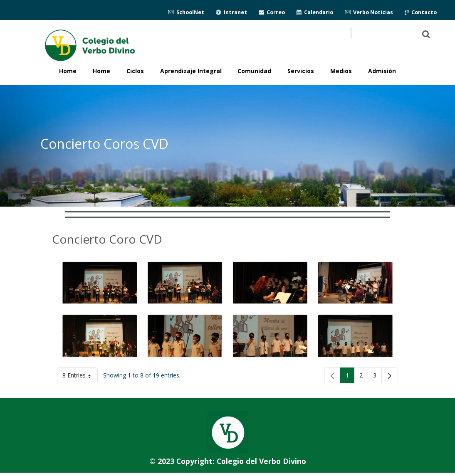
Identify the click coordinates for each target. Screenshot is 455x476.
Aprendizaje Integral (191, 71)
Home (101, 71)
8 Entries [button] (80, 377)
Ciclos (135, 71)
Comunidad (254, 71)
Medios (341, 71)
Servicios (301, 71)
